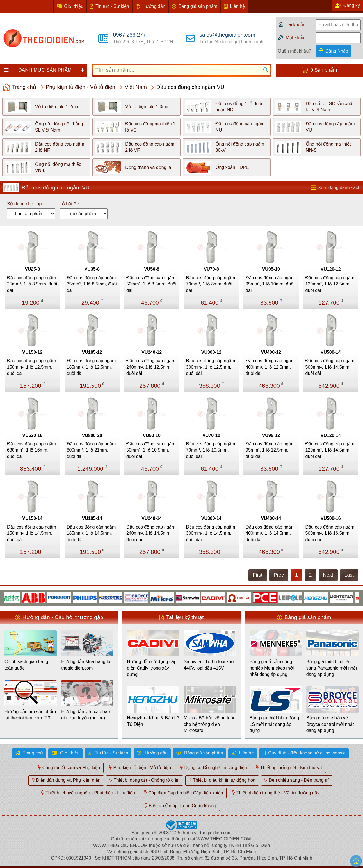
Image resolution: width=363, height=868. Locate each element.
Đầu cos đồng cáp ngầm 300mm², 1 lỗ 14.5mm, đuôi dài (211, 533)
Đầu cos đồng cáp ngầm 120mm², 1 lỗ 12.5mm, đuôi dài (330, 284)
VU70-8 (211, 269)
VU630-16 (32, 435)
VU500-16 (331, 518)
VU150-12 (32, 352)
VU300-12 (211, 352)
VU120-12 (331, 269)
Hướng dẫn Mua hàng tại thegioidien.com (86, 665)
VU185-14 (92, 518)
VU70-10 (211, 435)
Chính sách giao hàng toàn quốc (26, 665)
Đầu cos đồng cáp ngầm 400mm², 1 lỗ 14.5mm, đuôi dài (270, 533)
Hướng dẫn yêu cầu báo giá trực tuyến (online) (85, 715)
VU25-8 (32, 269)
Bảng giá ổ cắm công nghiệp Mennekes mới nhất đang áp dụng (272, 668)
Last (349, 575)
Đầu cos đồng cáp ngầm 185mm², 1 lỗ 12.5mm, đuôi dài (91, 367)
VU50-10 (152, 435)
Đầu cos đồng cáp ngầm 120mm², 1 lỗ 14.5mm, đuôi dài (330, 450)
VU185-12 (92, 352)
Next (328, 575)
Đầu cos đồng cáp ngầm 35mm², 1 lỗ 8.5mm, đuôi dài (92, 284)
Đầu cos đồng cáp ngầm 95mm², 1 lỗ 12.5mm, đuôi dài (270, 450)
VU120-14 (331, 435)
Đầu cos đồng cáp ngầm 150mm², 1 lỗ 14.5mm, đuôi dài (32, 533)
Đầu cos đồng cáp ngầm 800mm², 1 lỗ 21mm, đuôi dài (91, 450)
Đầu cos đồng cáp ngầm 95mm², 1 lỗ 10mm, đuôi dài (270, 284)
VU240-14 (152, 518)
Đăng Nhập (337, 51)
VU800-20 (92, 435)
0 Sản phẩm (324, 70)
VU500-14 (331, 352)
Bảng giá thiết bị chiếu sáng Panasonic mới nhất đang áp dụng (332, 668)
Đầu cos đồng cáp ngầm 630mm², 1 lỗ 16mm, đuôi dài (32, 450)
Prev (279, 575)
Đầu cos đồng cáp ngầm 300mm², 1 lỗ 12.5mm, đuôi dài (211, 367)
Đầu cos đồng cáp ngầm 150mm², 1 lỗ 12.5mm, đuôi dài (32, 367)
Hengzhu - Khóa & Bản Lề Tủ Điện (153, 721)
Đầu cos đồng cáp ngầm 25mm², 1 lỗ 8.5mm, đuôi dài (32, 284)
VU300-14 (211, 518)
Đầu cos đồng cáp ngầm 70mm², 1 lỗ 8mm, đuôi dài (211, 284)
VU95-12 (271, 435)
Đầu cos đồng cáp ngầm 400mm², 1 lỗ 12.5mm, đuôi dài (270, 367)
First (258, 575)
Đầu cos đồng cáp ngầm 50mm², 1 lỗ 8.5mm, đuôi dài (151, 284)
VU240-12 (152, 352)
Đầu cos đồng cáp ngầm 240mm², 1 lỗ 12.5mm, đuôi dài (151, 367)
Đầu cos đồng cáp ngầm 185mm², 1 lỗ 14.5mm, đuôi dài (91, 533)
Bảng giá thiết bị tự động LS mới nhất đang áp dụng (274, 724)
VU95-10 (271, 269)
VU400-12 (271, 352)
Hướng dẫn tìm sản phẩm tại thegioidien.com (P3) (30, 715)
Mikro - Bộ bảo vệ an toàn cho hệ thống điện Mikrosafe (210, 724)
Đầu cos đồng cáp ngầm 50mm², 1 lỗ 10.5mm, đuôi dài (151, 450)
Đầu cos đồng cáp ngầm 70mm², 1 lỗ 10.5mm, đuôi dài (211, 450)
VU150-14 (32, 518)
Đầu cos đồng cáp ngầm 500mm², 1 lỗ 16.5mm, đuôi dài (330, 533)
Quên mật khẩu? (295, 51)
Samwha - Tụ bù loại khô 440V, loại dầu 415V (209, 665)
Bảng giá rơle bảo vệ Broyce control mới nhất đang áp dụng (330, 724)
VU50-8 (152, 269)
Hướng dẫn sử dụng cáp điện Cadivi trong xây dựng (152, 668)
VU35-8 (92, 269)
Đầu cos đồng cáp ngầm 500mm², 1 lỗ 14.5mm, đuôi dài (330, 367)
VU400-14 (271, 518)
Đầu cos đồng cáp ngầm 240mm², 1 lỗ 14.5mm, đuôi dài (151, 533)
